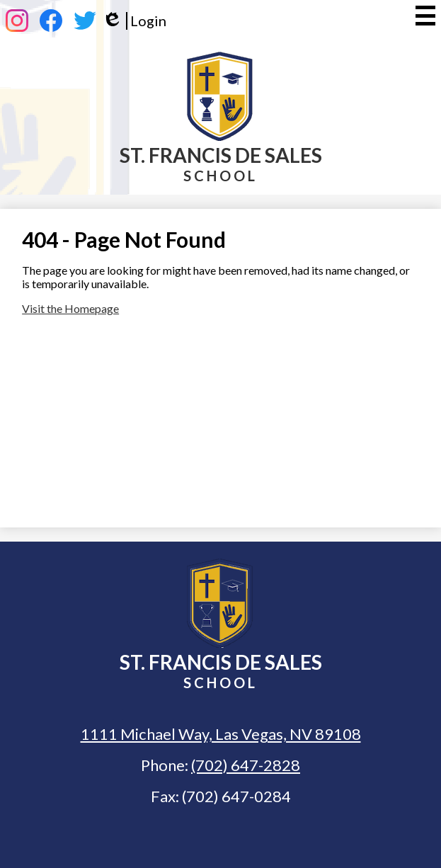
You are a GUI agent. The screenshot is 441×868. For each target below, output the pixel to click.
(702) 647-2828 (246, 765)
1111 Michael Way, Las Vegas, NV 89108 (221, 734)
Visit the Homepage (70, 308)
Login (134, 21)
